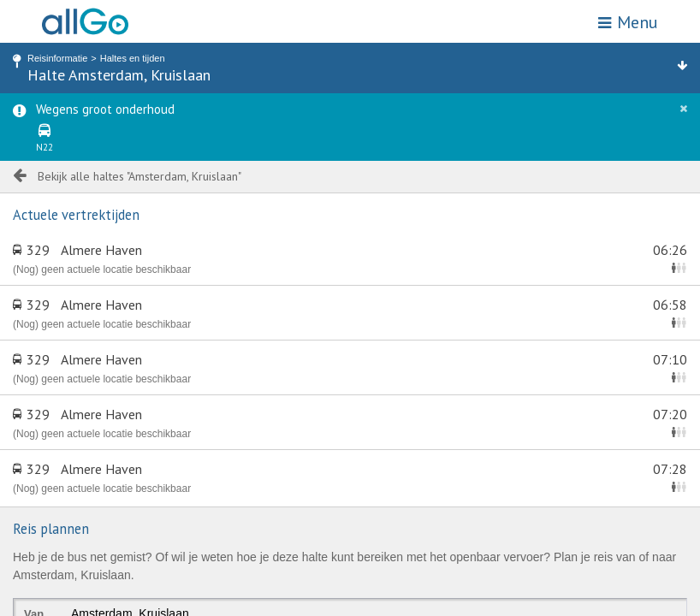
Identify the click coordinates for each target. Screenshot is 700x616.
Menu (628, 22)
